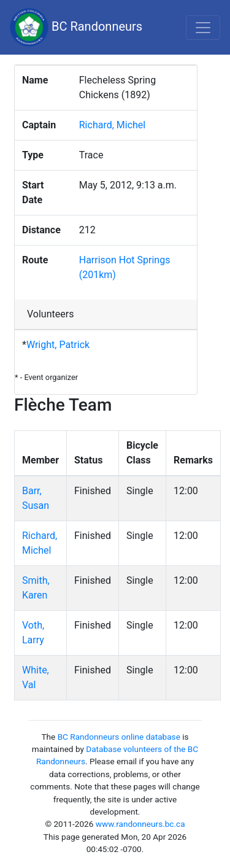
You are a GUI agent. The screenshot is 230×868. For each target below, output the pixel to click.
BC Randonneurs (76, 27)
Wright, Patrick (58, 345)
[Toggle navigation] (203, 28)
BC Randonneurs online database (119, 737)
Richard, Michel (112, 125)
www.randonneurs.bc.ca (140, 824)
